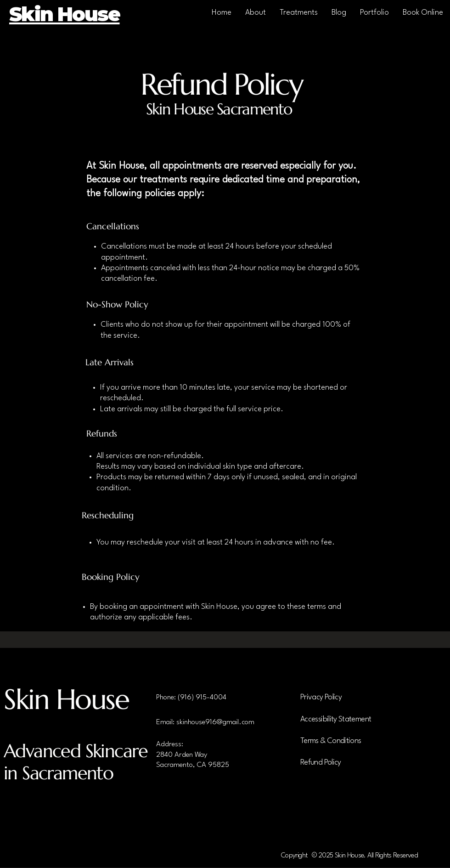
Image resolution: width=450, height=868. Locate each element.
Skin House (66, 699)
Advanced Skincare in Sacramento (76, 762)
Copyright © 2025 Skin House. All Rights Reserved (349, 856)
